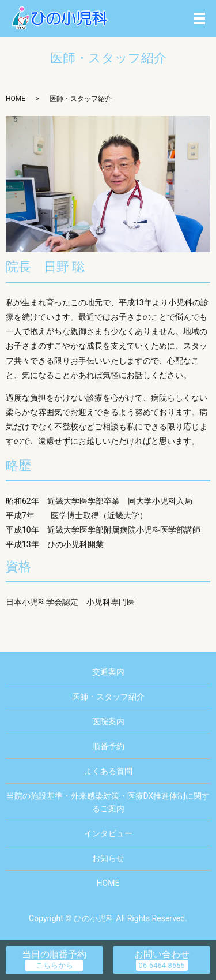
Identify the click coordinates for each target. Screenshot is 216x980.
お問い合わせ (162, 954)
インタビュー (108, 833)
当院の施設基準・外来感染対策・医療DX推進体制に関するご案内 (108, 802)
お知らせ (108, 858)
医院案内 (108, 721)
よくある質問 (108, 771)
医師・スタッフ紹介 (108, 697)
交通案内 (108, 672)
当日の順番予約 (54, 954)
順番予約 (108, 746)
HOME (16, 99)
